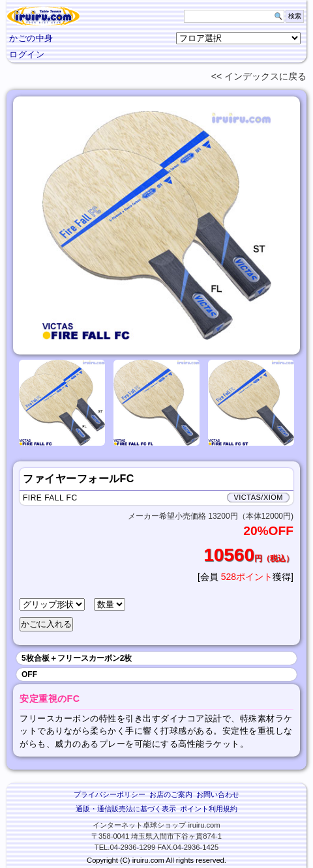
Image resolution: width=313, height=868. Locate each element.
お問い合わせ (218, 794)
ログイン (27, 54)
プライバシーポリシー (110, 794)
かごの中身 (31, 38)
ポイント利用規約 (209, 809)
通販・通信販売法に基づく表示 (126, 809)
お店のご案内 (171, 794)
